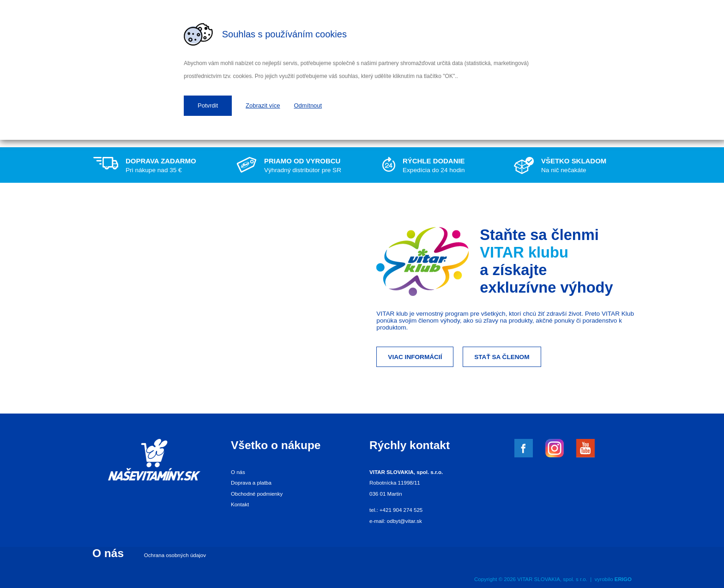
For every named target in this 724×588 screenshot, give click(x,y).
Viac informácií (415, 357)
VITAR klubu (524, 252)
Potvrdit (208, 105)
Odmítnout (308, 105)
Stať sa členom (502, 357)
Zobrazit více (263, 105)
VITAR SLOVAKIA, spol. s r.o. (552, 579)
